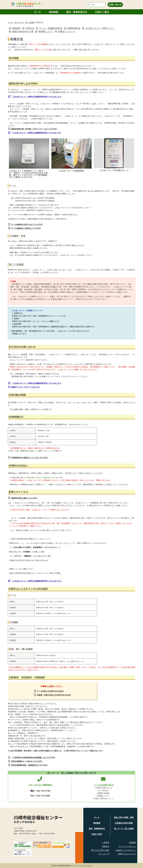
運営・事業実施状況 (77, 12)
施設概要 (54, 12)
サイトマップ (104, 854)
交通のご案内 (102, 12)
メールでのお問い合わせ (104, 785)
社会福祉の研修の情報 (124, 823)
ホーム (38, 12)
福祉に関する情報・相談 (124, 817)
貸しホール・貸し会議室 (25, 22)
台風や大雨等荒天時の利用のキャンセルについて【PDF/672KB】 (35, 573)
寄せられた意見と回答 (100, 850)
